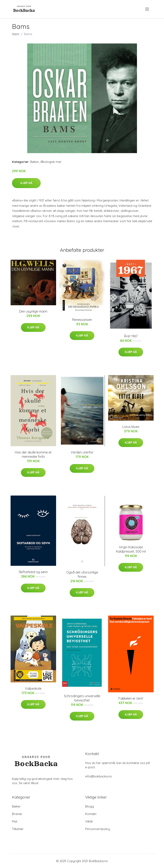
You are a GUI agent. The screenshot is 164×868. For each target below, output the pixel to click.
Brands (17, 814)
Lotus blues (131, 427)
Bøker (35, 162)
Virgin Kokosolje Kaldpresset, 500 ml (131, 549)
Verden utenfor (82, 452)
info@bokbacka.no (99, 776)
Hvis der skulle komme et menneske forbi (33, 454)
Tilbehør (18, 829)
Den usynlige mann (33, 311)
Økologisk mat (51, 162)
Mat (15, 821)
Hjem (16, 34)
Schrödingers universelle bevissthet (82, 698)
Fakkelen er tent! (131, 698)
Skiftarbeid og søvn (33, 572)
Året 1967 (131, 336)
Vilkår (89, 821)
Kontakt (91, 814)
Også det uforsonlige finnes (82, 574)
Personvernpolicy (98, 829)
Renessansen (82, 320)
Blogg (90, 806)
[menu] (147, 9)
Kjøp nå (26, 183)
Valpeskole (33, 688)
